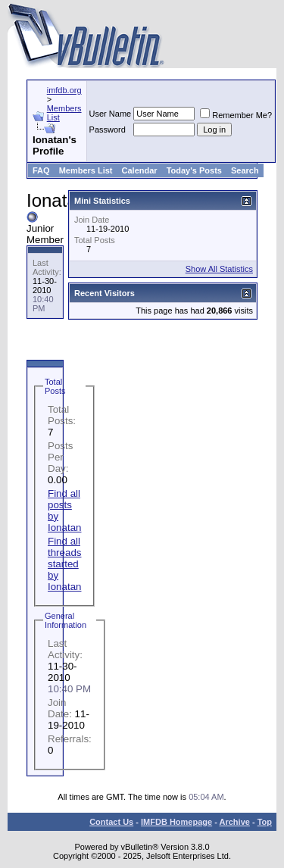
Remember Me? (236, 115)
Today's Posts (194, 170)
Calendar (140, 170)
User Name (111, 114)
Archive (235, 822)
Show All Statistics (219, 269)
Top (265, 822)
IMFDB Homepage (176, 822)
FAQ (41, 170)
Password (108, 130)
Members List (86, 170)
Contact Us (111, 822)
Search (245, 170)
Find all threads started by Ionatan (64, 564)
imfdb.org (64, 90)
